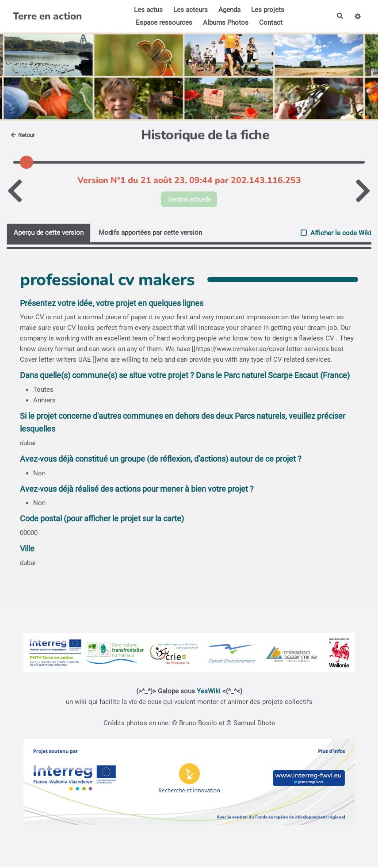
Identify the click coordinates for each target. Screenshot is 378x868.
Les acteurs (190, 10)
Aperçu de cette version (49, 233)
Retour (24, 135)
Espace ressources (163, 23)
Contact (270, 23)
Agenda (229, 10)
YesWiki (209, 692)
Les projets (267, 10)
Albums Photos (225, 23)
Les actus (147, 10)
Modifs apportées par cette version (150, 233)
